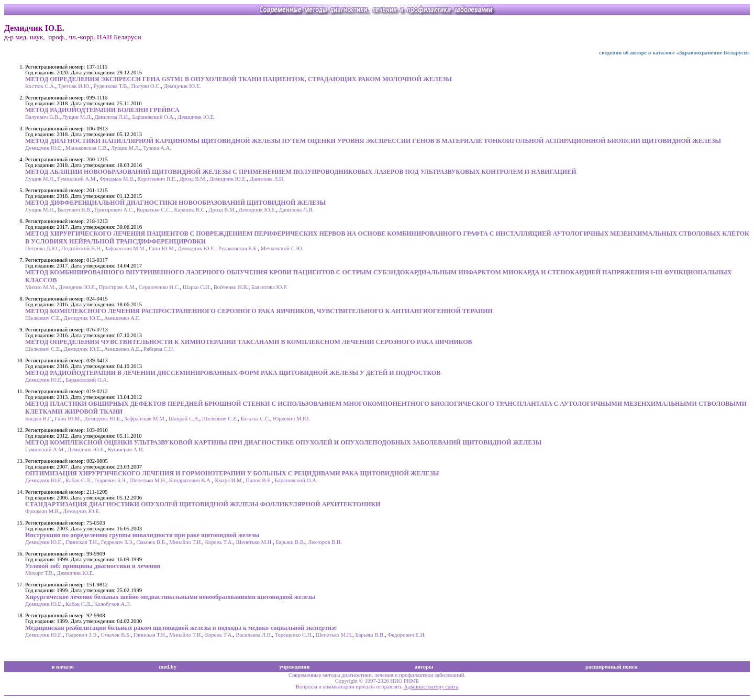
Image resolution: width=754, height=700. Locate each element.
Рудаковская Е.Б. (238, 248)
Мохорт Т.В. (40, 573)
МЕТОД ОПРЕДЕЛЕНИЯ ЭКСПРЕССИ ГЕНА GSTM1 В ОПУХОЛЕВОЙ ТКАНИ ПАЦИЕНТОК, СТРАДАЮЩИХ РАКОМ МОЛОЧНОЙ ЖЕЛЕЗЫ (239, 79)
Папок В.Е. (259, 480)
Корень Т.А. (219, 542)
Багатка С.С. (256, 419)
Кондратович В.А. (191, 480)
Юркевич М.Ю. (291, 419)
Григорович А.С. (114, 210)
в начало (63, 667)
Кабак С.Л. (78, 480)
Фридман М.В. (117, 179)
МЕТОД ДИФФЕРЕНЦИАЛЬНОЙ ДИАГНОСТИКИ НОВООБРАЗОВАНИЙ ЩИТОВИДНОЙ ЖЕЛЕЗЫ (175, 203)
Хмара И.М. (229, 480)
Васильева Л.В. (254, 635)
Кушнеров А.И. (126, 449)
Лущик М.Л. (77, 117)
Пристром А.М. (118, 287)
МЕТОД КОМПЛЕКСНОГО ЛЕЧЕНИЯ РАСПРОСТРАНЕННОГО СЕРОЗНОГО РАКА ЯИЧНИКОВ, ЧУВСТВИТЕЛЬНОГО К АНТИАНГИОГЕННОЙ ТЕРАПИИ (259, 311)
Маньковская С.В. (87, 148)
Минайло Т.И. (186, 542)
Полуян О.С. (146, 86)
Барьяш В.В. (290, 542)
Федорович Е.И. (407, 635)
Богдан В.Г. (38, 419)
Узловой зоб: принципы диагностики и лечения (93, 566)
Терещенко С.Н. (294, 635)
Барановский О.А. (153, 117)
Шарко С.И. (197, 287)
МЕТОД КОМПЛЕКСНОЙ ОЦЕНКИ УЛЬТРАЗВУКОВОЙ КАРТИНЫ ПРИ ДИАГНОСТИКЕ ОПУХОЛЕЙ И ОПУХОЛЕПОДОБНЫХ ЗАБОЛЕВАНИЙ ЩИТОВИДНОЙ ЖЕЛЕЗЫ (283, 442)
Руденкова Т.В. (111, 86)
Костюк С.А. (40, 86)
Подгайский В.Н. (81, 248)
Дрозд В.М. (193, 179)
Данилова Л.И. (112, 117)
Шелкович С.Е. (43, 318)
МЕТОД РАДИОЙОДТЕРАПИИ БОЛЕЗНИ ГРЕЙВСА (102, 110)
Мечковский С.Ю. (282, 248)
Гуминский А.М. (77, 179)
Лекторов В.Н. (325, 542)
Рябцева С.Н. (159, 349)
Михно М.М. (40, 287)
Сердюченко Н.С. (159, 287)
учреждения (294, 667)
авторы (424, 667)
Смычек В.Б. (151, 542)
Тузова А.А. (157, 148)
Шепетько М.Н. (148, 480)
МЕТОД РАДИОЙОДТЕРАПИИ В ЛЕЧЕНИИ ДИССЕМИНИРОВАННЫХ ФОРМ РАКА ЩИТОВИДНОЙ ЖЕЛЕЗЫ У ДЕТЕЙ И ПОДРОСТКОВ (233, 373)
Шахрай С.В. (184, 419)
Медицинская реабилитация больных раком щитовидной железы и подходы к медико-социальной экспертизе (181, 628)
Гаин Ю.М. (162, 248)
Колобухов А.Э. (113, 604)
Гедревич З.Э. (110, 480)
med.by (168, 667)
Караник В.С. (190, 210)
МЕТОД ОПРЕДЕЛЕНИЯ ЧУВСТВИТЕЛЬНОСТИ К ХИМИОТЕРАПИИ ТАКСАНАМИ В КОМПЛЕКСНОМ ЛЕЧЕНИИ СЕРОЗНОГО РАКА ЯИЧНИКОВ (249, 342)
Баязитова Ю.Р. (269, 287)
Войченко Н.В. (231, 287)
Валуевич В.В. (42, 117)
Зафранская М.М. (125, 248)
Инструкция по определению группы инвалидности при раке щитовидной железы (142, 535)
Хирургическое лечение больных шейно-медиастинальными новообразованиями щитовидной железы (170, 597)
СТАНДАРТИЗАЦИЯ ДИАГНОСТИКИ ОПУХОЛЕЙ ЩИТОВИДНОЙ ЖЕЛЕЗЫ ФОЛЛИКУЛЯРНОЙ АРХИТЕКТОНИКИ (203, 504)
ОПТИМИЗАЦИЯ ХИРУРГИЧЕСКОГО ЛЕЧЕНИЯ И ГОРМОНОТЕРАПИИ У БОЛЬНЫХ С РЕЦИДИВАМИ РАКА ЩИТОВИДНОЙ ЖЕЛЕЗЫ (232, 473)
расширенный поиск (612, 667)
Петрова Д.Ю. (42, 248)
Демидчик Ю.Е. (182, 86)
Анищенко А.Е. (123, 318)
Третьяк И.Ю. (74, 86)
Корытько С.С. (154, 210)
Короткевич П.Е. (157, 179)
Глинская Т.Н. (82, 542)
